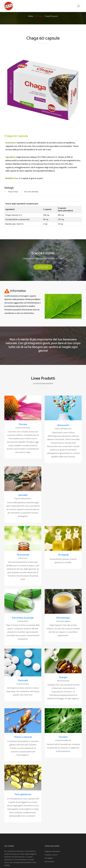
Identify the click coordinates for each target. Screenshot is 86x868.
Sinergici (63, 677)
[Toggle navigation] (78, 6)
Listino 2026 (43, 267)
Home (31, 16)
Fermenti (63, 737)
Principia (39, 16)
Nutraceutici (63, 425)
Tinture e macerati (23, 737)
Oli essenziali (23, 555)
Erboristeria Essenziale (23, 618)
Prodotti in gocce (51, 855)
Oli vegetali (63, 555)
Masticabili (23, 681)
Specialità (23, 495)
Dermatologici (63, 618)
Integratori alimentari (52, 851)
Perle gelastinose (23, 794)
